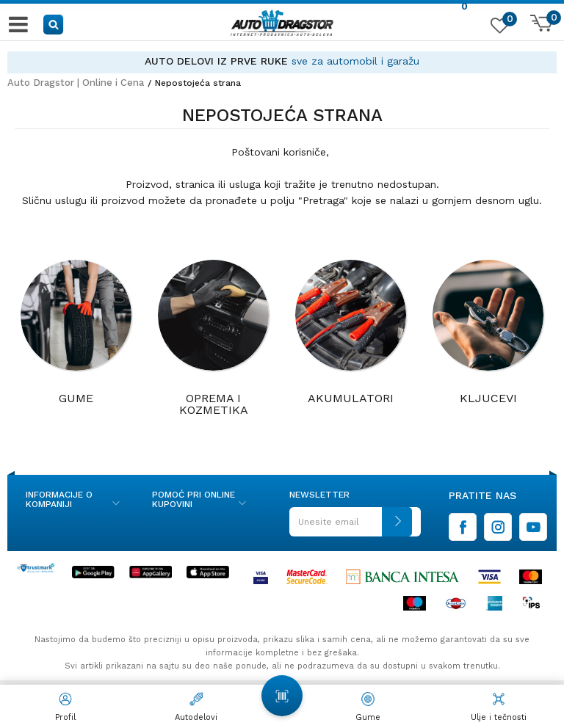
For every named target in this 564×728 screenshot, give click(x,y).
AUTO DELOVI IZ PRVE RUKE (216, 61)
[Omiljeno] (498, 29)
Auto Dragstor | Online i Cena (76, 83)
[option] (282, 61)
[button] (54, 24)
